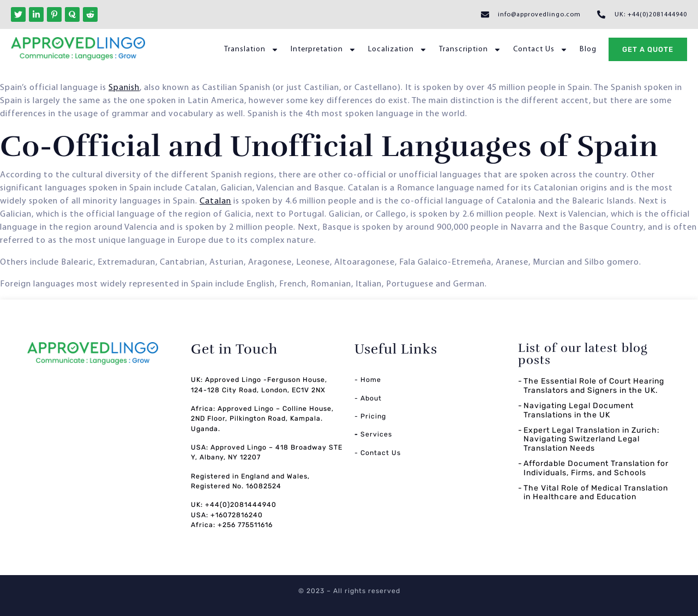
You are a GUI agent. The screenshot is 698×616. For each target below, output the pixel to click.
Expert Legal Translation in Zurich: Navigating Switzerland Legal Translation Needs (592, 439)
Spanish (124, 88)
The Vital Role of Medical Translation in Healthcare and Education (596, 493)
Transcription (470, 50)
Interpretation (323, 50)
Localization (398, 50)
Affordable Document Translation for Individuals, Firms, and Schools (596, 468)
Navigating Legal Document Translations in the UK (579, 410)
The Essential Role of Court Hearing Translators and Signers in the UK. (594, 386)
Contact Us (540, 50)
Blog (588, 49)
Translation (251, 50)
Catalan (215, 201)
